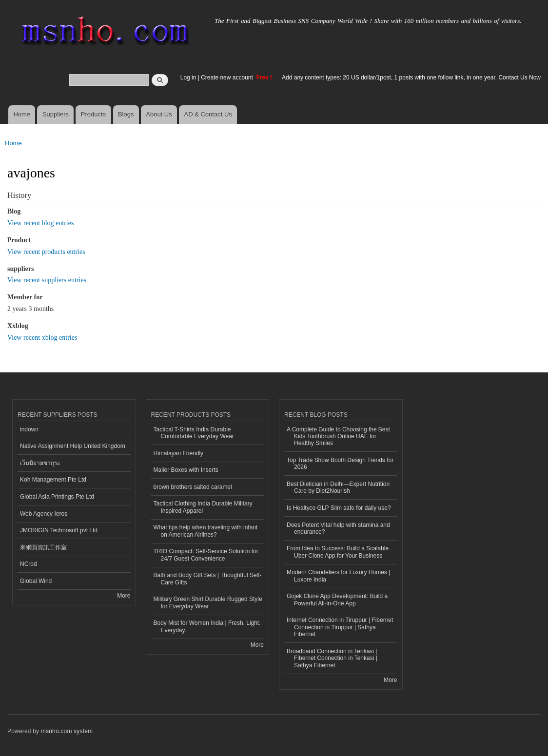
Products (93, 114)
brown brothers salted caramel (193, 487)
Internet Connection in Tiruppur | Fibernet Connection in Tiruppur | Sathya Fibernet (340, 627)
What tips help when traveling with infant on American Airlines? (206, 531)
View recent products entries (46, 252)
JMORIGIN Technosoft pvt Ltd (59, 530)
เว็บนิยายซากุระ (40, 463)
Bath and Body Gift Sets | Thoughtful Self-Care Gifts (208, 579)
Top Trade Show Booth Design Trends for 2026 (340, 464)
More (124, 596)
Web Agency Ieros (44, 514)
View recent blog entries (40, 223)
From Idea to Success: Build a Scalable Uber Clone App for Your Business (338, 552)
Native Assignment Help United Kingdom (73, 446)
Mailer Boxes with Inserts (186, 470)
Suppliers (56, 114)
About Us (159, 114)
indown (29, 429)
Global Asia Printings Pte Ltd (57, 497)
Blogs (126, 114)
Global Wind (36, 581)
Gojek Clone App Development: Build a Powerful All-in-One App (337, 600)
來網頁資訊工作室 (43, 547)
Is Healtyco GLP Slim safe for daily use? (339, 508)
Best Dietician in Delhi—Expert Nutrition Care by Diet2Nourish (338, 487)
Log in (188, 78)
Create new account (228, 78)
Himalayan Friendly (179, 453)
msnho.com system (67, 731)
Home (22, 114)
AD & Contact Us (208, 114)
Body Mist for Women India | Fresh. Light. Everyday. (207, 626)
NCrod (29, 564)
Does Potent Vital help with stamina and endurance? (338, 528)
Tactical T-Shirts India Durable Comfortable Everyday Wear (194, 433)
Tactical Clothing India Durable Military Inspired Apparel (203, 507)
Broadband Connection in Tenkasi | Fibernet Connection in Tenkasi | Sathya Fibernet (332, 658)
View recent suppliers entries (47, 280)
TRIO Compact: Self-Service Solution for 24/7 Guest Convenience (206, 555)
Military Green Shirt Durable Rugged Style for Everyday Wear (208, 602)
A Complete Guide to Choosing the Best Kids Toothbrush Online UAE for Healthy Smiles (338, 436)
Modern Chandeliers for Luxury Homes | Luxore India (338, 576)
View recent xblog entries (42, 338)
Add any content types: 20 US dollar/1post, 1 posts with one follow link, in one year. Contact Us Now (411, 78)
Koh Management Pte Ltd (53, 480)
